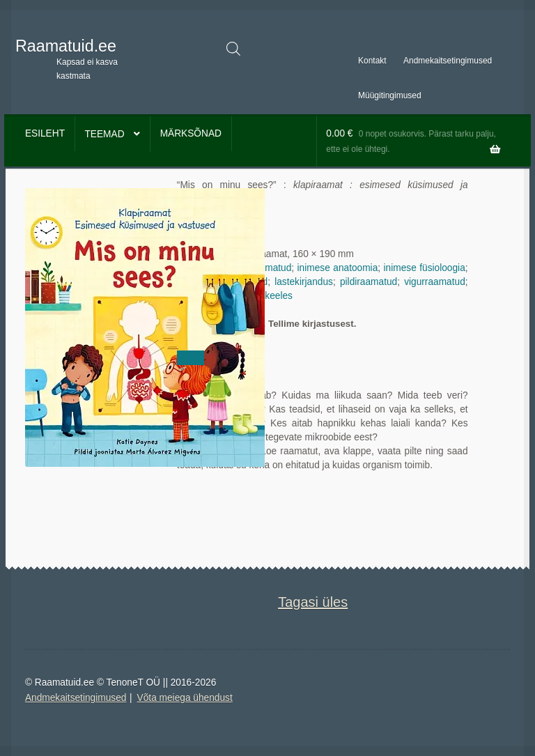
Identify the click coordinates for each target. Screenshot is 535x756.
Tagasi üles (313, 602)
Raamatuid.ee (66, 46)
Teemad (104, 134)
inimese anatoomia (338, 268)
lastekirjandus (304, 282)
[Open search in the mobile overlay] (233, 49)
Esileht (45, 133)
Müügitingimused (390, 95)
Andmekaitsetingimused (448, 61)
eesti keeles (267, 296)
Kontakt (372, 61)
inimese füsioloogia (425, 268)
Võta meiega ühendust (185, 698)
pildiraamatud (369, 282)
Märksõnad (191, 133)
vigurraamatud (435, 282)
